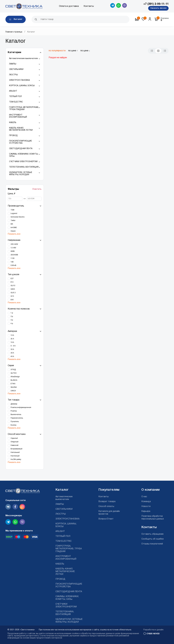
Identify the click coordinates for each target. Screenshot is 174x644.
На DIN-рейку (16, 459)
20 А (12, 353)
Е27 (12, 279)
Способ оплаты (106, 506)
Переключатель (17, 418)
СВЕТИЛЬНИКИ (16, 69)
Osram (13, 231)
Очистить (37, 189)
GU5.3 (13, 293)
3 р (12, 320)
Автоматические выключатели (23, 59)
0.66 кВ (13, 265)
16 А (12, 342)
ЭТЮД (13, 370)
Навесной (14, 445)
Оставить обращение (152, 534)
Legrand (14, 213)
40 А (12, 356)
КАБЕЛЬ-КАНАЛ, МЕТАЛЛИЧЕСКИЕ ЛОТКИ (21, 129)
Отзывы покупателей (152, 544)
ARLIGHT (13, 91)
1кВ (12, 262)
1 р (12, 313)
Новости (146, 506)
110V (13, 258)
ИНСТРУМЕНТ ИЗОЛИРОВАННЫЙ (18, 116)
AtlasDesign (15, 377)
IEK (12, 224)
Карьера (146, 511)
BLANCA (14, 380)
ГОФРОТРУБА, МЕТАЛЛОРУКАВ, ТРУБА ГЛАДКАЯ (24, 108)
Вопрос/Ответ (106, 519)
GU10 (13, 286)
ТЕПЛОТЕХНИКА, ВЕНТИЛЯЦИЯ (24, 167)
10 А (12, 335)
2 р (12, 316)
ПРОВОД (13, 136)
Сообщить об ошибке (153, 539)
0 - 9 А (13, 346)
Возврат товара (107, 502)
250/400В (14, 255)
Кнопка (13, 425)
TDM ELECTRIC (16, 102)
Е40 (12, 300)
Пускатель (15, 422)
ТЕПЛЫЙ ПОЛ (15, 97)
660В (13, 251)
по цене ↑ (73, 51)
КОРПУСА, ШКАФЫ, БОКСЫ (22, 86)
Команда (146, 502)
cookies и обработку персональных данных (92, 634)
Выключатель (16, 415)
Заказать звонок (158, 8)
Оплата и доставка (69, 6)
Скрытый (14, 438)
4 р (12, 323)
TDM (12, 210)
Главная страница (14, 32)
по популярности (57, 51)
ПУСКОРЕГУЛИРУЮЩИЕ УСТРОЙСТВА (20, 142)
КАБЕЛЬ (13, 123)
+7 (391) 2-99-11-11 (156, 4)
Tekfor (13, 221)
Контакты (89, 6)
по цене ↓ (85, 51)
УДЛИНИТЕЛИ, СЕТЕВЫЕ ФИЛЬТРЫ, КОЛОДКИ (21, 174)
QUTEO (14, 373)
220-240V (14, 244)
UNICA (13, 391)
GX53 (13, 289)
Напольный (15, 452)
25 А (12, 339)
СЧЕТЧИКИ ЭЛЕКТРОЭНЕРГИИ (23, 162)
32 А (12, 349)
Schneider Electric (18, 217)
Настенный (15, 456)
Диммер (14, 404)
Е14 (12, 282)
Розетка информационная (21, 407)
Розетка (14, 411)
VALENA (14, 387)
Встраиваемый (16, 449)
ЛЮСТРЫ (13, 75)
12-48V (13, 248)
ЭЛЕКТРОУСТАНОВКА (19, 80)
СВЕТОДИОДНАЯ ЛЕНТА (21, 149)
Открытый (14, 442)
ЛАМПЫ (13, 64)
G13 (12, 296)
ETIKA (13, 384)
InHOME (14, 228)
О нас (144, 497)
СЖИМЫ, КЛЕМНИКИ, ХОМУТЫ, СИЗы (24, 155)
